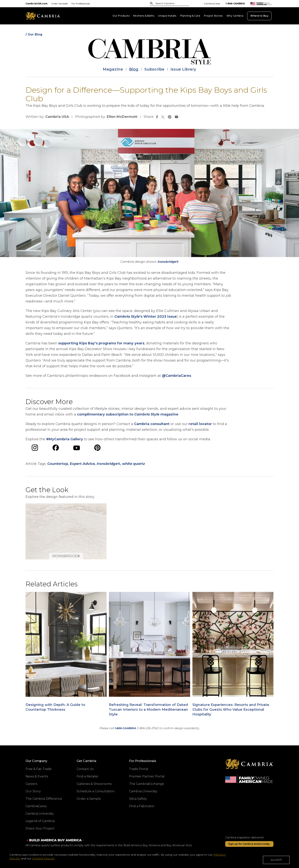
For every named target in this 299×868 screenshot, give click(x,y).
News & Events (37, 776)
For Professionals (81, 4)
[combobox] (173, 4)
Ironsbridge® (168, 262)
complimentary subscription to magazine (128, 414)
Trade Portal (139, 769)
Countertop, (58, 464)
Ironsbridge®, (109, 464)
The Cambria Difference (44, 799)
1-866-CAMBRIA (235, 4)
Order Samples (59, 4)
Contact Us (85, 769)
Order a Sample (89, 799)
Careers (31, 784)
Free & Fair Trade (39, 769)
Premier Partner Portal (147, 776)
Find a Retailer (88, 776)
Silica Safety (138, 799)
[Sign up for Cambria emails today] (249, 844)
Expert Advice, (83, 464)
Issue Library (183, 69)
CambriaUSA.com (37, 4)
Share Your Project (40, 828)
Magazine (113, 69)
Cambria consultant (152, 424)
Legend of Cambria (40, 821)
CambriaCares (212, 4)
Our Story (33, 791)
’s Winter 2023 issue (146, 317)
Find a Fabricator (142, 806)
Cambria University (40, 814)
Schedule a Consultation (96, 791)
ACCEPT (276, 861)
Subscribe (154, 69)
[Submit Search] (152, 3)
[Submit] (152, 3)
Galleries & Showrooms (94, 784)
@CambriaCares (176, 376)
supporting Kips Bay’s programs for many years (101, 343)
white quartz (133, 464)
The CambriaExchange (147, 784)
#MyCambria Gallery (65, 439)
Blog (134, 69)
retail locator (200, 424)
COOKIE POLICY (43, 860)
